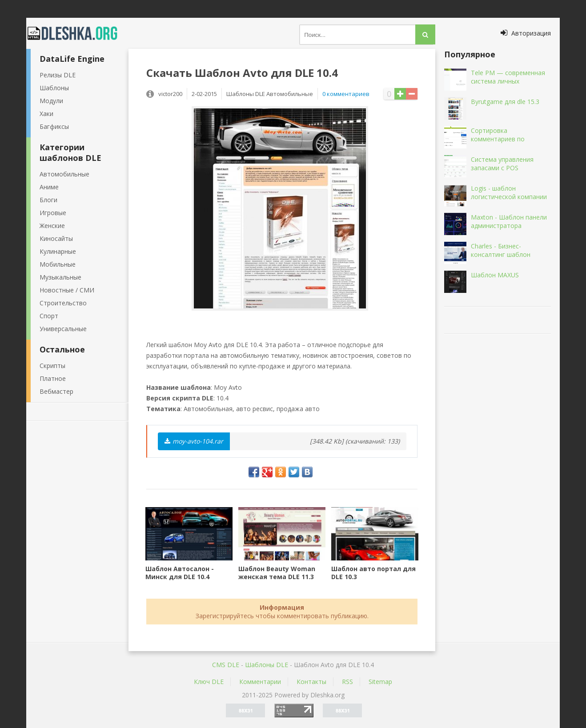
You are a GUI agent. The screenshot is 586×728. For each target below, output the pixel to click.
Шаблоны (54, 88)
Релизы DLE (58, 75)
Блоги (48, 200)
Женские (52, 226)
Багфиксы (54, 126)
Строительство (63, 303)
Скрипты (52, 366)
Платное (53, 378)
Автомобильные (64, 174)
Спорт (49, 316)
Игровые (53, 213)
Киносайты (56, 238)
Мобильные (58, 264)
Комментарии (260, 682)
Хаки (46, 114)
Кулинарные (58, 251)
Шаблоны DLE (267, 665)
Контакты (311, 682)
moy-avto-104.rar (194, 441)
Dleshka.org (77, 33)
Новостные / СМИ (67, 290)
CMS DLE (226, 665)
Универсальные (63, 329)
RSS (347, 682)
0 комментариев (346, 94)
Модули (51, 101)
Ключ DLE (209, 682)
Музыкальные (60, 277)
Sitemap (380, 682)
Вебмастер (56, 391)
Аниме (49, 187)
